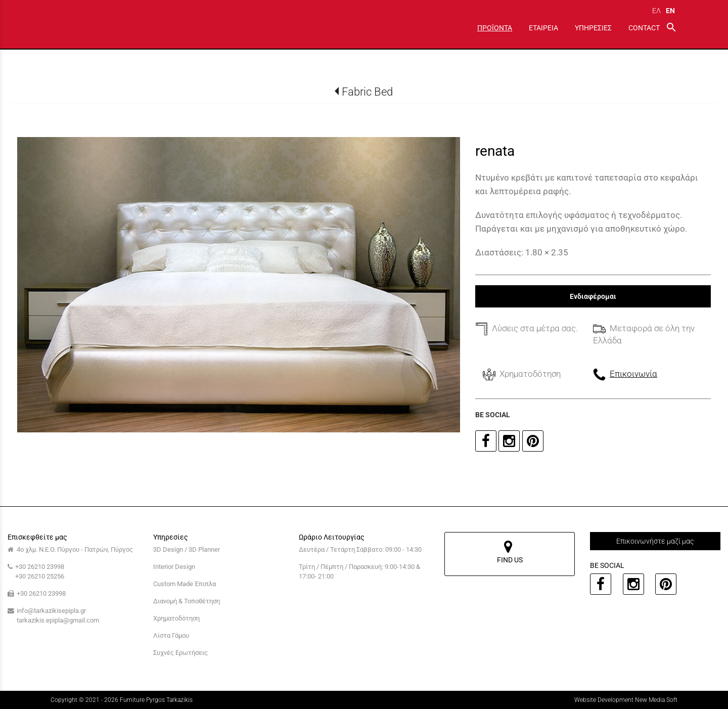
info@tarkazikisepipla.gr (51, 611)
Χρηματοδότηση (176, 618)
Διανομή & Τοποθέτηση (187, 601)
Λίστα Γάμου (171, 635)
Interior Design (174, 567)
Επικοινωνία (633, 374)
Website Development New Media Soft (626, 700)
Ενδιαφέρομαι (593, 296)
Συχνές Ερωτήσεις (180, 653)
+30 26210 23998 (40, 567)
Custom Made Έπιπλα (185, 584)
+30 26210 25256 (40, 576)
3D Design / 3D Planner (187, 549)
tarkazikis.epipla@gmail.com (58, 620)
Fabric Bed (367, 92)
